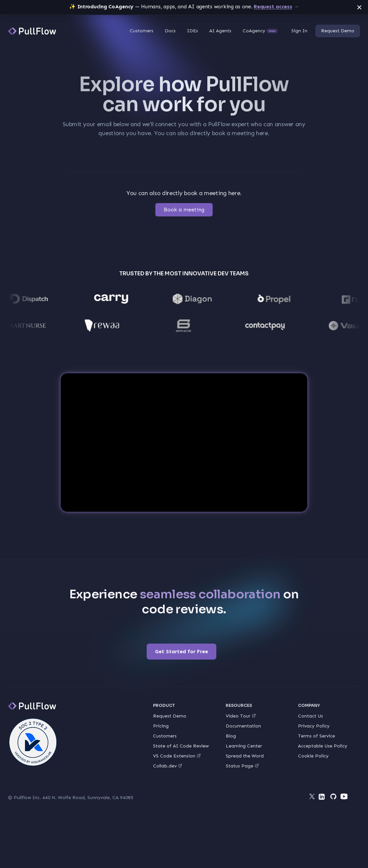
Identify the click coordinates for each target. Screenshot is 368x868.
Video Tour (241, 716)
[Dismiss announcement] (359, 7)
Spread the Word (245, 756)
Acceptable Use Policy (323, 746)
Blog (231, 736)
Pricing (161, 726)
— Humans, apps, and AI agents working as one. (184, 6)
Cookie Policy (313, 756)
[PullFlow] (32, 31)
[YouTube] (344, 796)
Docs (170, 31)
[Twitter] (312, 796)
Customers (141, 31)
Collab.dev (167, 766)
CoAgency (260, 31)
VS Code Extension (177, 756)
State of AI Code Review (181, 746)
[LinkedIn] (323, 798)
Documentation (243, 726)
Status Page (242, 766)
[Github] (333, 796)
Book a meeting (184, 210)
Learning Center (244, 746)
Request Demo (338, 31)
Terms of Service (316, 736)
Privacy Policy (314, 726)
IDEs (192, 31)
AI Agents (220, 31)
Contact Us (310, 716)
